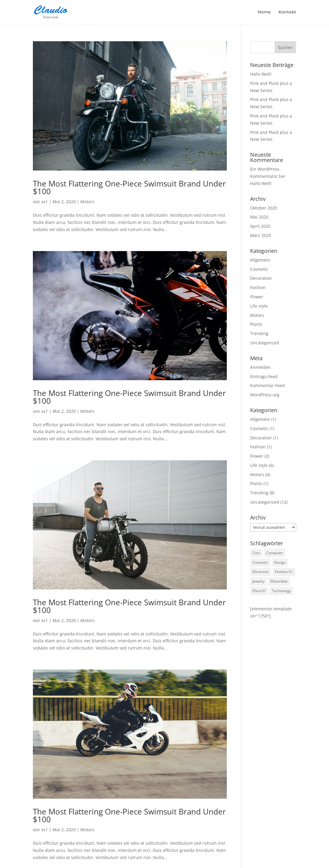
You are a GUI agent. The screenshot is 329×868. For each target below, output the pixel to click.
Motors (87, 202)
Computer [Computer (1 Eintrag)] (275, 553)
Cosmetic (259, 269)
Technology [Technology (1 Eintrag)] (281, 591)
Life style (259, 306)
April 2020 (260, 226)
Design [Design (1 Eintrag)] (280, 562)
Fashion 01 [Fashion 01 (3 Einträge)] (284, 572)
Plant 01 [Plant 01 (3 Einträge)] (259, 591)
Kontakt (287, 12)
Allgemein (260, 260)
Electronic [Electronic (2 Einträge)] (261, 572)
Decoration (261, 278)
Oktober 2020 (264, 208)
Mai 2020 (259, 217)
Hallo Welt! (261, 74)
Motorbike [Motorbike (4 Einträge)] (279, 581)
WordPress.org (265, 395)
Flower (257, 297)
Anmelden (260, 367)
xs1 (45, 202)
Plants (256, 324)
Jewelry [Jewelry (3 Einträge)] (258, 581)
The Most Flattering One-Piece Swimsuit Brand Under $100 (129, 187)
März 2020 (261, 235)
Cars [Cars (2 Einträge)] (256, 553)
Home (264, 12)
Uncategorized (265, 343)
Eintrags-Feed (264, 376)
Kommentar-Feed (267, 385)
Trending (259, 333)
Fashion (258, 287)
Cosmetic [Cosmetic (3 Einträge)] (260, 562)
